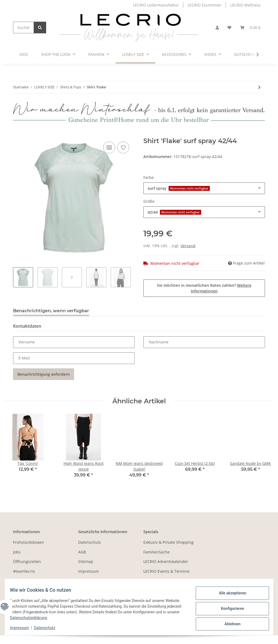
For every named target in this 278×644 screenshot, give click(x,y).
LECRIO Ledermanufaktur (156, 5)
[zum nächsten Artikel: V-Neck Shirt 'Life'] (259, 87)
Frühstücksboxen (29, 542)
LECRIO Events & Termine (166, 571)
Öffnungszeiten (27, 561)
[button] (217, 28)
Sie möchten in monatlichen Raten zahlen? (204, 288)
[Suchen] (23, 28)
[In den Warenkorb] (17, 134)
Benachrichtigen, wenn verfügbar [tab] (51, 311)
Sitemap (86, 561)
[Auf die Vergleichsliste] (109, 147)
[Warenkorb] (250, 28)
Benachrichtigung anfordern (44, 374)
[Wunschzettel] (229, 28)
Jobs (17, 552)
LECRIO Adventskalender (166, 561)
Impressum (89, 571)
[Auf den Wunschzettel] (123, 147)
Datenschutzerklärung (80, 618)
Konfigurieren (229, 608)
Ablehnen (229, 623)
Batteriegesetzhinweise (99, 581)
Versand (188, 246)
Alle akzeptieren (229, 594)
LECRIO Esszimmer (205, 5)
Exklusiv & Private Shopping (168, 542)
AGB (82, 552)
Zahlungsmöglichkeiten (34, 581)
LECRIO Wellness (245, 5)
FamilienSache (157, 552)
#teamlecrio (24, 571)
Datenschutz (90, 542)
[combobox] (204, 188)
